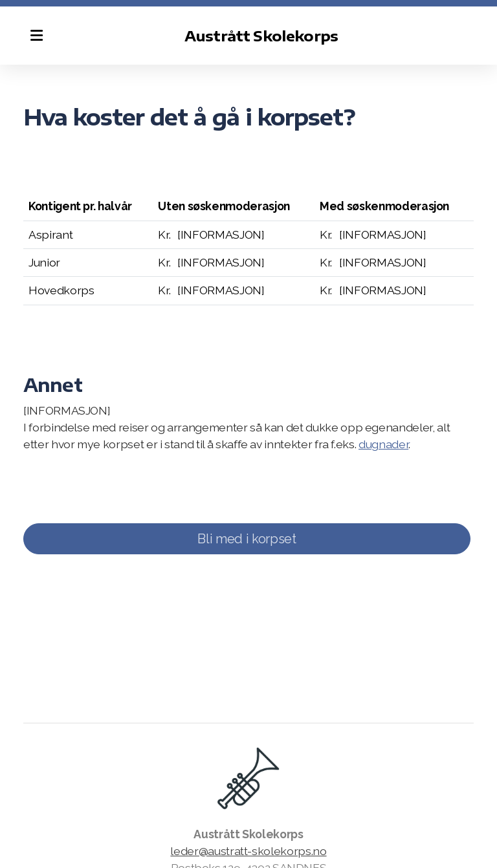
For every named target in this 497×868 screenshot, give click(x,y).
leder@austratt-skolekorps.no (248, 851)
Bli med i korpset (247, 539)
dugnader (383, 444)
